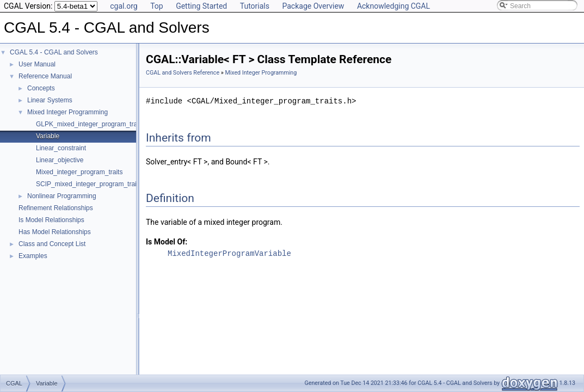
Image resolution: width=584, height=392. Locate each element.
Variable (48, 136)
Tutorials (255, 6)
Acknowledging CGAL (394, 6)
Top (157, 6)
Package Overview (313, 6)
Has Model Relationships (55, 232)
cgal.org (124, 6)
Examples (33, 256)
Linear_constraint (61, 148)
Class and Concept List (52, 244)
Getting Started (201, 6)
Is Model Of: (167, 242)
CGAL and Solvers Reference (183, 73)
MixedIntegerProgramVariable (229, 253)
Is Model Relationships (51, 220)
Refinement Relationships (56, 208)
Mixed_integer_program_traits (79, 172)
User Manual (37, 64)
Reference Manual (45, 76)
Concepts (41, 88)
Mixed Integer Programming (67, 112)
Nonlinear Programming (62, 196)
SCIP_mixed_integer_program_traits (89, 184)
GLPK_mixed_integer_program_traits (90, 124)
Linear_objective (60, 160)
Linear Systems (50, 100)
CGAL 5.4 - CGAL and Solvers (54, 52)
